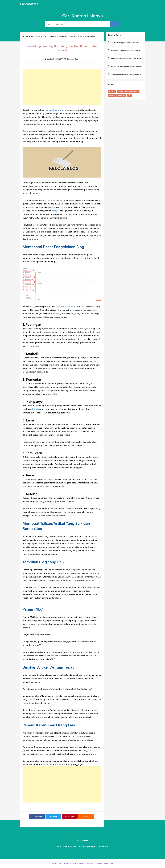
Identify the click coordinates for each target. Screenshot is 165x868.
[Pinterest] (70, 816)
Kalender (122, 95)
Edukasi (112, 92)
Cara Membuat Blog (65, 307)
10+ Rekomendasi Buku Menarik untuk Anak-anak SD (132, 75)
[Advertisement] (62, 87)
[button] (86, 816)
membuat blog (52, 110)
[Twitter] (53, 816)
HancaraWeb (73, 863)
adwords (34, 409)
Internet (112, 95)
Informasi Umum (132, 92)
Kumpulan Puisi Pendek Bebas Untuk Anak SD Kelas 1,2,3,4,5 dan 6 (137, 67)
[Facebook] (37, 816)
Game (120, 92)
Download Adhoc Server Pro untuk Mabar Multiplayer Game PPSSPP (138, 51)
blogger (56, 211)
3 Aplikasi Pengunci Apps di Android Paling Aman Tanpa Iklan (135, 43)
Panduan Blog (73, 59)
